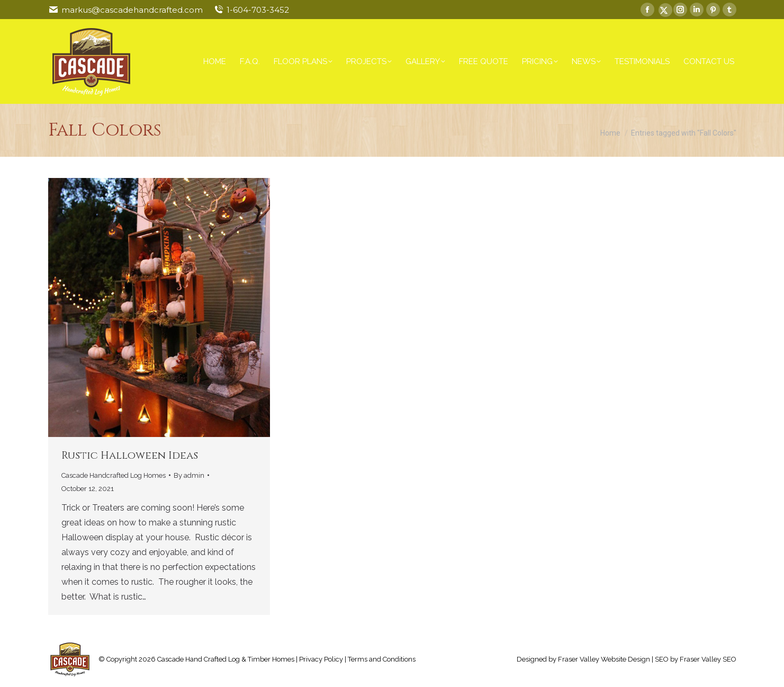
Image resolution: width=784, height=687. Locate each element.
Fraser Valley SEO (708, 659)
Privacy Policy (321, 659)
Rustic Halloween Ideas (130, 455)
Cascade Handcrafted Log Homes (114, 475)
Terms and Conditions (382, 659)
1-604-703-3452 (258, 10)
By (189, 475)
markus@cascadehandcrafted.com (132, 10)
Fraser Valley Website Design (604, 659)
